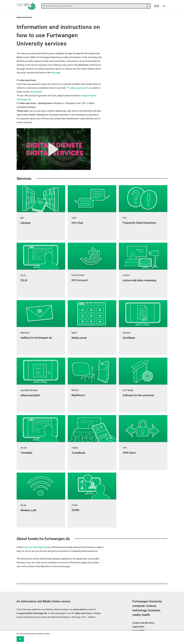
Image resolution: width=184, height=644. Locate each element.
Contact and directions (143, 623)
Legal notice (138, 627)
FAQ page (56, 73)
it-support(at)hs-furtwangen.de (32, 613)
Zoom (98, 613)
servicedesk (35, 92)
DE (164, 6)
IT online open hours (77, 88)
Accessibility (139, 630)
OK (20, 639)
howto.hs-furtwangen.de (35, 547)
